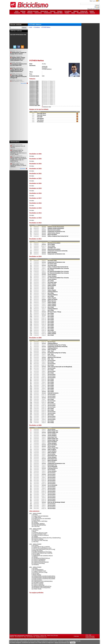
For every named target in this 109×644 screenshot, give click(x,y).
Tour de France (52, 342)
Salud (73, 13)
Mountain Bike (58, 13)
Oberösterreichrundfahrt (54, 230)
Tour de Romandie (52, 467)
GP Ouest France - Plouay (54, 312)
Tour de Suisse (51, 429)
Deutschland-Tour (52, 437)
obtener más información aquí (62, 643)
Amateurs (17, 13)
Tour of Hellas (51, 245)
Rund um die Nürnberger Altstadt (56, 502)
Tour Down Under (52, 261)
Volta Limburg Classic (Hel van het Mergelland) (60, 367)
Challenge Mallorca (53, 292)
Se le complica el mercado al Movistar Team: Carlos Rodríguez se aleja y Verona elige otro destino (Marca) (19, 159)
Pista (24, 13)
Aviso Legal (88, 635)
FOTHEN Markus (46, 27)
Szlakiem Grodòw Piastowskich (56, 227)
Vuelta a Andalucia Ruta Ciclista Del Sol (58, 236)
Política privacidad (90, 636)
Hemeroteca (44, 11)
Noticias (23, 11)
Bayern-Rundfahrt (52, 235)
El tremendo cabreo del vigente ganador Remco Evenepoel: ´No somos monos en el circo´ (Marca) (19, 152)
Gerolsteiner (40, 122)
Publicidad (76, 636)
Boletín (92, 11)
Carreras (53, 11)
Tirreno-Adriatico (52, 275)
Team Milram (40, 118)
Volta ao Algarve (52, 350)
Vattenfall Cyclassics (53, 393)
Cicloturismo (48, 13)
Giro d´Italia (51, 270)
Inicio (17, 11)
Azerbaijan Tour (52, 248)
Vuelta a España (52, 284)
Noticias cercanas (33, 11)
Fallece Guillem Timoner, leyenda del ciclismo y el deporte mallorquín (18, 165)
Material (76, 11)
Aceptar (73, 643)
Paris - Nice (51, 351)
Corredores (68, 11)
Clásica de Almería (52, 299)
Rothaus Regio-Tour (53, 431)
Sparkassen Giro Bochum (54, 357)
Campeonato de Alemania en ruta (56, 232)
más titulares (23, 169)
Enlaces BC (84, 11)
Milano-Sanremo (52, 301)
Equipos (60, 11)
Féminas (30, 13)
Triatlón (67, 13)
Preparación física (83, 13)
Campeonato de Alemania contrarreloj (57, 251)
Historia (92, 13)
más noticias (24, 83)
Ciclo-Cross (38, 13)
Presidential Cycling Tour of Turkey (57, 345)
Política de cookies (90, 638)
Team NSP (40, 117)
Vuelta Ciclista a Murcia (54, 233)
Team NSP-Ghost (41, 114)
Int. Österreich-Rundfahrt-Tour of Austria (58, 268)
